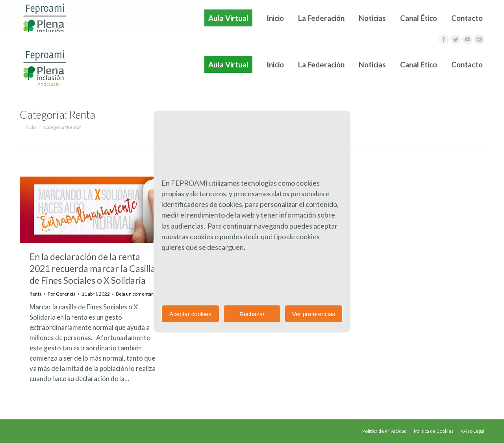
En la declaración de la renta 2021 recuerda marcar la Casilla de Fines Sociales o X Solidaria (93, 268)
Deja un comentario (136, 294)
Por (62, 294)
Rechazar (252, 314)
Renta (36, 294)
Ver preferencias (314, 314)
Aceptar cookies (190, 314)
